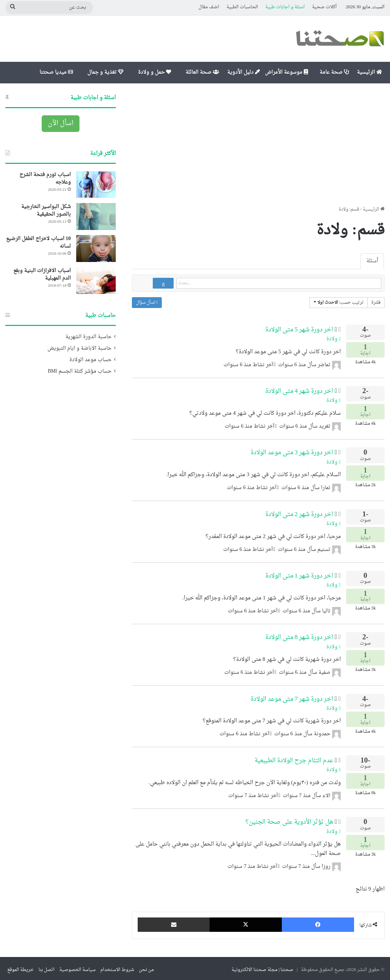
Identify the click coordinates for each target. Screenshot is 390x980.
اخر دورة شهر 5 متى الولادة (299, 327)
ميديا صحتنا (56, 72)
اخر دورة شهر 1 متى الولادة (299, 573)
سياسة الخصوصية (77, 967)
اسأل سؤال (147, 303)
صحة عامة (334, 72)
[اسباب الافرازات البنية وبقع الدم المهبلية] (96, 280)
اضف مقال (209, 7)
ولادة (334, 336)
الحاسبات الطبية (242, 7)
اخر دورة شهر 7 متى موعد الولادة (292, 696)
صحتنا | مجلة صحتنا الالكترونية (263, 967)
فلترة (376, 303)
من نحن (146, 967)
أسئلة (372, 261)
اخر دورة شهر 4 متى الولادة (299, 388)
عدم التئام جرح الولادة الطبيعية (294, 758)
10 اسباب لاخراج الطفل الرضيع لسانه (38, 243)
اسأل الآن (61, 123)
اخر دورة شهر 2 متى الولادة (299, 512)
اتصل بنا (47, 967)
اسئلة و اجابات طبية (285, 7)
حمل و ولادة (155, 72)
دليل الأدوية (244, 72)
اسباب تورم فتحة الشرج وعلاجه (45, 179)
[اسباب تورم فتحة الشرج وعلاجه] (96, 185)
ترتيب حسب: (339, 303)
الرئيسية (370, 72)
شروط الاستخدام (117, 967)
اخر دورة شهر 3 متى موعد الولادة (292, 450)
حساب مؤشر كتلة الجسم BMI (80, 372)
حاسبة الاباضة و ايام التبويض (79, 349)
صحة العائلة (202, 72)
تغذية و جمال (105, 72)
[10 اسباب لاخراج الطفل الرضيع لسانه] (96, 249)
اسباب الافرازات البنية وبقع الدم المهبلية (42, 275)
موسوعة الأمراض (286, 72)
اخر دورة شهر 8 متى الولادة (299, 634)
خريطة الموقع (20, 967)
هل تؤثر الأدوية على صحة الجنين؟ (289, 819)
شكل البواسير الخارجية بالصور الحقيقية (46, 211)
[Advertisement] (258, 144)
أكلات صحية (324, 7)
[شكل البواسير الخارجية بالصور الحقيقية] (96, 217)
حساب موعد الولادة (90, 360)
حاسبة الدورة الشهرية (88, 337)
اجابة (365, 348)
